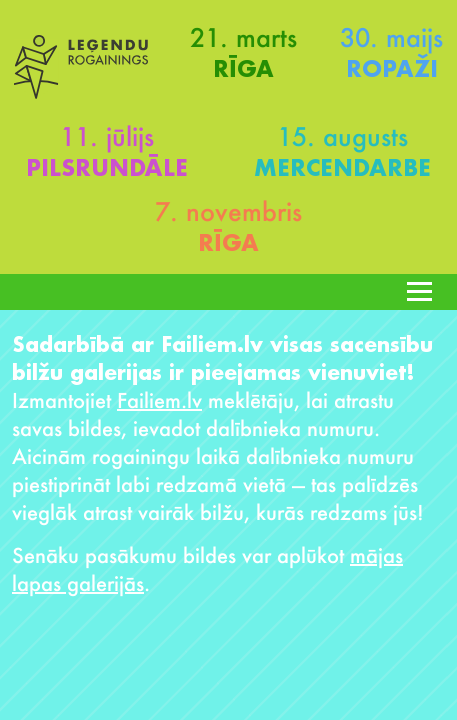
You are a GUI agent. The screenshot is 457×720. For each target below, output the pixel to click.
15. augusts (342, 136)
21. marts (243, 37)
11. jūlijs (107, 136)
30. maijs (391, 37)
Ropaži (392, 68)
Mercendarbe (342, 167)
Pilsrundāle (107, 167)
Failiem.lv (159, 400)
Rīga (243, 68)
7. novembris (228, 211)
